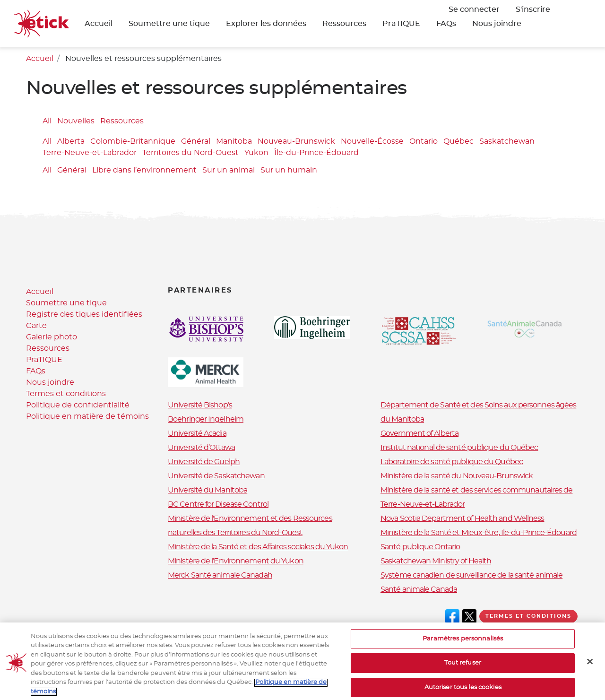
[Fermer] (590, 668)
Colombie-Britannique (133, 142)
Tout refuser (463, 670)
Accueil (99, 24)
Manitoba (234, 142)
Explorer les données (266, 24)
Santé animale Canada (419, 589)
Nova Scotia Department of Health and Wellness (462, 519)
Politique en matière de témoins (87, 416)
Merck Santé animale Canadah (220, 575)
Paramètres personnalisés (463, 646)
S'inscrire (533, 9)
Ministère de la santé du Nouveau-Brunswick (457, 476)
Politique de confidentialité (78, 405)
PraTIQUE (401, 24)
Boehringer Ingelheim (206, 419)
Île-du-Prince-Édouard (316, 153)
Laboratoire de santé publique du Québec (452, 462)
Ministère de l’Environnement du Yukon (236, 561)
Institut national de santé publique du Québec (459, 448)
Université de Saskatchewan (216, 476)
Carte (36, 326)
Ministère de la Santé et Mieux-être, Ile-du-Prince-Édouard (479, 533)
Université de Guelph (204, 462)
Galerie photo (52, 337)
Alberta (71, 142)
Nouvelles (76, 121)
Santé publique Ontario (420, 547)
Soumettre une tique (169, 24)
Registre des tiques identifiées (84, 314)
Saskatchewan (507, 142)
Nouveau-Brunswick (296, 142)
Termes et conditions (66, 394)
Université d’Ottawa (201, 448)
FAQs (446, 24)
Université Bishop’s (200, 405)
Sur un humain (289, 170)
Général (196, 142)
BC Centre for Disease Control (218, 504)
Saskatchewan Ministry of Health (436, 561)
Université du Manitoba (207, 490)
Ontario (423, 142)
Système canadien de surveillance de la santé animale (471, 575)
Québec (458, 142)
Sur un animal (229, 170)
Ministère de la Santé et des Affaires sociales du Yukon (258, 547)
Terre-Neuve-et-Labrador (90, 153)
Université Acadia (197, 433)
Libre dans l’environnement (144, 170)
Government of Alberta (419, 433)
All (47, 121)
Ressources (344, 24)
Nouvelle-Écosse (372, 142)
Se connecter (474, 9)
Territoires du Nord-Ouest (190, 153)
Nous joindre (497, 24)
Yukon (256, 153)
